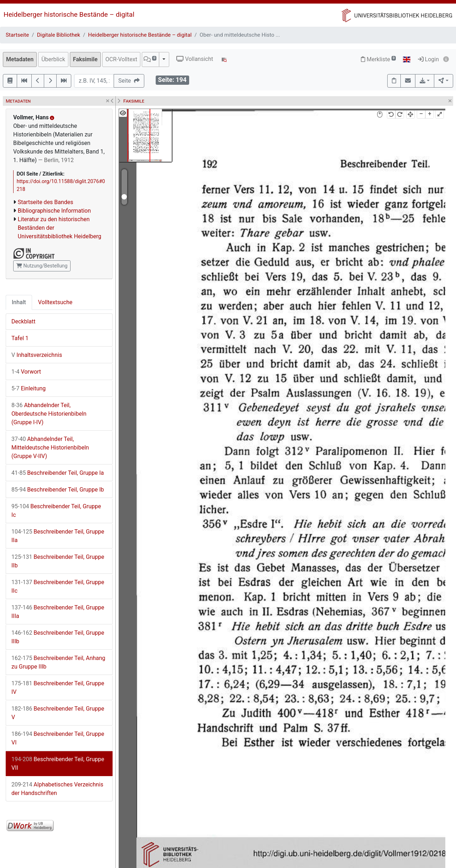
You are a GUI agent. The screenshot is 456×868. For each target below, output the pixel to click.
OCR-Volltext (121, 59)
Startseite (17, 35)
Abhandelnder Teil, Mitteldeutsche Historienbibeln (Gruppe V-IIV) (50, 448)
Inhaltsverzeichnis (37, 355)
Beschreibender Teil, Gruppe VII (58, 763)
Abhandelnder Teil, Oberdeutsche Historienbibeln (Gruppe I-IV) (49, 414)
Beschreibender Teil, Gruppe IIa (58, 536)
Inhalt (19, 302)
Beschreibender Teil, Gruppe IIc (58, 586)
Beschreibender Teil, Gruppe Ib (58, 490)
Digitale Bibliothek (59, 35)
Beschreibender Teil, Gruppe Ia (58, 473)
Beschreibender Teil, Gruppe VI (58, 738)
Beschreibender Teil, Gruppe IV (58, 688)
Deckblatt (24, 321)
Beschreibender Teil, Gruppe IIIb (58, 637)
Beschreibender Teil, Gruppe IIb (58, 561)
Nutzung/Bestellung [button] (42, 266)
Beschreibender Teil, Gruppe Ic (56, 511)
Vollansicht (195, 59)
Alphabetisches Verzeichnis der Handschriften (57, 789)
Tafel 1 (20, 338)
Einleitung (28, 388)
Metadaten (20, 59)
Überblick (53, 59)
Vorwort (26, 372)
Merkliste (378, 59)
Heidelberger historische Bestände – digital (69, 14)
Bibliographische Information (54, 211)
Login (428, 59)
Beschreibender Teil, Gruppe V (58, 713)
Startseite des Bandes (46, 202)
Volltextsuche (55, 302)
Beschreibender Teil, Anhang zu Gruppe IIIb (58, 662)
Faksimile (85, 59)
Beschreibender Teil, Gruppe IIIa (58, 612)
